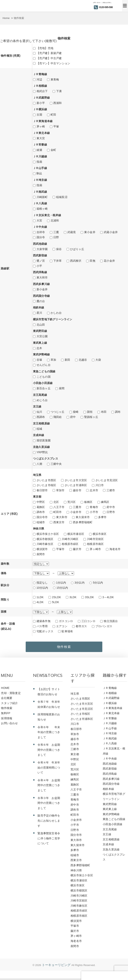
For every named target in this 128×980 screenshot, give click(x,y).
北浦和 (55, 220)
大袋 (98, 360)
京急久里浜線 (111, 851)
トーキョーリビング (56, 967)
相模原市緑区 (70, 544)
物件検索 (7, 710)
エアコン (62, 626)
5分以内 (98, 583)
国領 (90, 412)
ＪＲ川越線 (110, 725)
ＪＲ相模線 (110, 695)
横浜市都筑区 (45, 539)
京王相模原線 (111, 841)
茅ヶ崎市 (95, 549)
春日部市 (42, 490)
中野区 (41, 502)
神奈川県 (76, 872)
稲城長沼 (62, 197)
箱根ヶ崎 (42, 209)
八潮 (39, 464)
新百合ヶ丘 (44, 388)
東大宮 (41, 138)
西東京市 (59, 522)
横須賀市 (42, 549)
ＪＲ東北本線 (111, 715)
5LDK (56, 602)
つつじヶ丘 (58, 412)
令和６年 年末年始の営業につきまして (49, 734)
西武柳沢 (76, 261)
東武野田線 (110, 806)
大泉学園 (42, 249)
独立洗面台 (111, 621)
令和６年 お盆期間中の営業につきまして (49, 752)
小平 (39, 266)
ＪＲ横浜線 (110, 705)
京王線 (107, 836)
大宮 (39, 220)
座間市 (41, 554)
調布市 (41, 512)
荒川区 (72, 502)
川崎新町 (42, 197)
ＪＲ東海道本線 (112, 710)
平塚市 (60, 549)
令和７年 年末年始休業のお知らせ (49, 706)
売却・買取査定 (11, 695)
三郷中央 (56, 464)
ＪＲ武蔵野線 (111, 700)
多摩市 (102, 517)
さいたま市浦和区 (76, 485)
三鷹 (56, 232)
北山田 (41, 325)
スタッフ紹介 (9, 705)
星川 (39, 313)
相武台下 (42, 91)
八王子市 (59, 507)
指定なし (42, 583)
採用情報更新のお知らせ (49, 719)
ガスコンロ (66, 621)
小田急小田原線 (112, 826)
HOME (5, 690)
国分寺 (41, 237)
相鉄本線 (108, 791)
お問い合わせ (9, 725)
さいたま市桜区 (46, 485)
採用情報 (7, 720)
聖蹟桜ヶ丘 (91, 417)
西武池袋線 (110, 765)
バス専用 (42, 626)
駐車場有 (67, 631)
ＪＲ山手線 (110, 730)
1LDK (40, 597)
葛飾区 (41, 507)
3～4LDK (108, 597)
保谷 (59, 249)
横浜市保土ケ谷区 (48, 534)
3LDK (73, 597)
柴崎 (76, 412)
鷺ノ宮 (41, 261)
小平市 (94, 512)
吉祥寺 (41, 232)
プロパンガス (104, 626)
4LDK (40, 602)
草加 (53, 360)
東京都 (75, 756)
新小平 (41, 103)
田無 (92, 261)
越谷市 (77, 490)
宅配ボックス (45, 631)
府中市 (111, 507)
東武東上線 (110, 811)
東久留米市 (83, 517)
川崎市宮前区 (95, 539)
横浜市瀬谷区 (76, 534)
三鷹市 (77, 507)
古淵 (39, 115)
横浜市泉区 (100, 534)
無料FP (6, 715)
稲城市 (41, 522)
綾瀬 (39, 150)
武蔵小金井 (111, 232)
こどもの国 (44, 377)
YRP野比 (42, 452)
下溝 (59, 91)
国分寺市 (42, 517)
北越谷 (83, 360)
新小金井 (42, 289)
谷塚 (39, 360)
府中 (73, 417)
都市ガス (81, 626)
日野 (56, 237)
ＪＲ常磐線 (110, 720)
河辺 (39, 79)
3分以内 (80, 583)
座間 (62, 388)
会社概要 (7, 700)
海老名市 (115, 549)
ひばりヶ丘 (77, 249)
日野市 (111, 512)
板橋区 (88, 502)
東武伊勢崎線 (111, 816)
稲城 (39, 429)
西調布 (41, 417)
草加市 (60, 490)
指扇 (39, 162)
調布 (118, 412)
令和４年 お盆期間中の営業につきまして (49, 787)
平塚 (56, 126)
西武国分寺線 (111, 786)
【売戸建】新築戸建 (49, 53)
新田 (67, 360)
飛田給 (58, 417)
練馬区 (105, 502)
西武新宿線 (110, 770)
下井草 (58, 261)
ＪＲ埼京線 (110, 735)
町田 (53, 115)
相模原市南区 (95, 544)
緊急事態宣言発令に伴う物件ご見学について (49, 840)
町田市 (58, 512)
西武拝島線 (110, 775)
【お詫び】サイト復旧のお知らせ (49, 693)
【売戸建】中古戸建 (49, 58)
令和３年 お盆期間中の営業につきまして (49, 805)
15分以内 (62, 588)
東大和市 (42, 277)
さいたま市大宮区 (76, 480)
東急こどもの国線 (114, 821)
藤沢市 (77, 549)
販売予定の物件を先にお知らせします (49, 822)
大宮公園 (42, 336)
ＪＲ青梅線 (110, 690)
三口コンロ (88, 621)
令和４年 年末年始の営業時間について (49, 769)
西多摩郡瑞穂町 (83, 522)
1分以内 (61, 583)
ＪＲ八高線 (110, 745)
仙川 (39, 412)
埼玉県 (75, 695)
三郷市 (111, 490)
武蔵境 (72, 232)
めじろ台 (42, 400)
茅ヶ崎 (41, 126)
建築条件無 (44, 621)
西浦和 (58, 103)
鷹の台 (41, 301)
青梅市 (94, 507)
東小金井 (90, 232)
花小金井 (109, 261)
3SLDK (89, 597)
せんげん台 (44, 365)
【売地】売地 (45, 48)
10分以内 (42, 588)
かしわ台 (56, 313)
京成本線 (108, 846)
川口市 (100, 485)
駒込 (39, 173)
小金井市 (76, 512)
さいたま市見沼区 (107, 480)
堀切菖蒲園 (44, 440)
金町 (53, 150)
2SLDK (56, 597)
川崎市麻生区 (45, 544)
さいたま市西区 (46, 480)
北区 (56, 502)
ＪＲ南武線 (110, 740)
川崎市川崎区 (70, 539)
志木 (39, 348)
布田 (104, 412)
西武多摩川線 (111, 781)
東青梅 (55, 79)
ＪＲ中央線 (110, 760)
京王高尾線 (110, 831)
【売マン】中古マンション (53, 63)
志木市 (94, 490)
